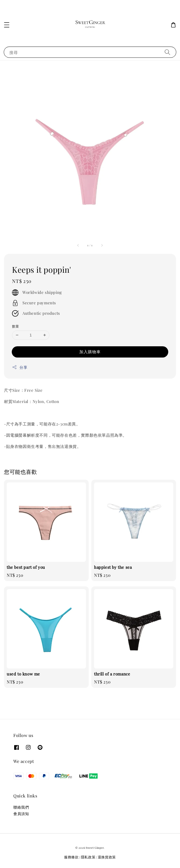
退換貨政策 (107, 857)
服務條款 (71, 857)
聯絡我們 (21, 807)
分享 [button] (20, 367)
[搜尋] (167, 52)
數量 (16, 326)
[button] (7, 25)
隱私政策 (88, 857)
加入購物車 (90, 352)
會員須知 (21, 814)
